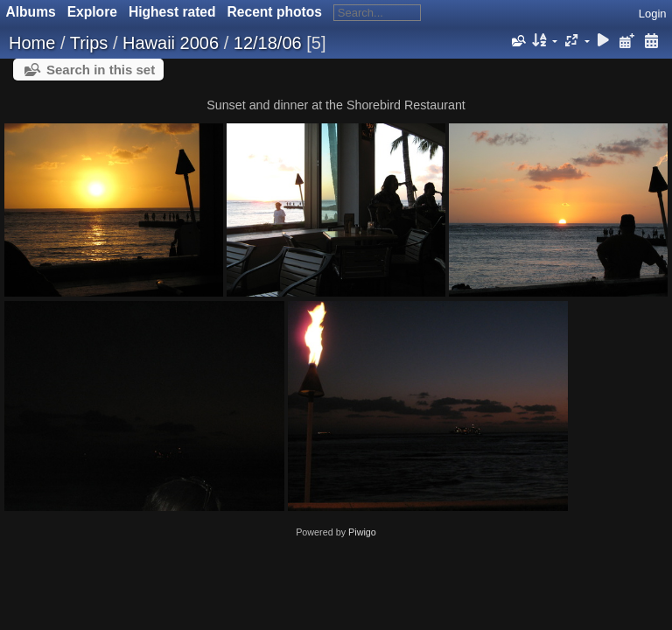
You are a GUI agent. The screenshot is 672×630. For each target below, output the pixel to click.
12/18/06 (268, 43)
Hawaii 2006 (171, 43)
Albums (31, 12)
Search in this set (101, 70)
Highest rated (172, 12)
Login (653, 14)
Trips (89, 43)
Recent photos (275, 12)
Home (32, 43)
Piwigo (362, 532)
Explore (92, 12)
